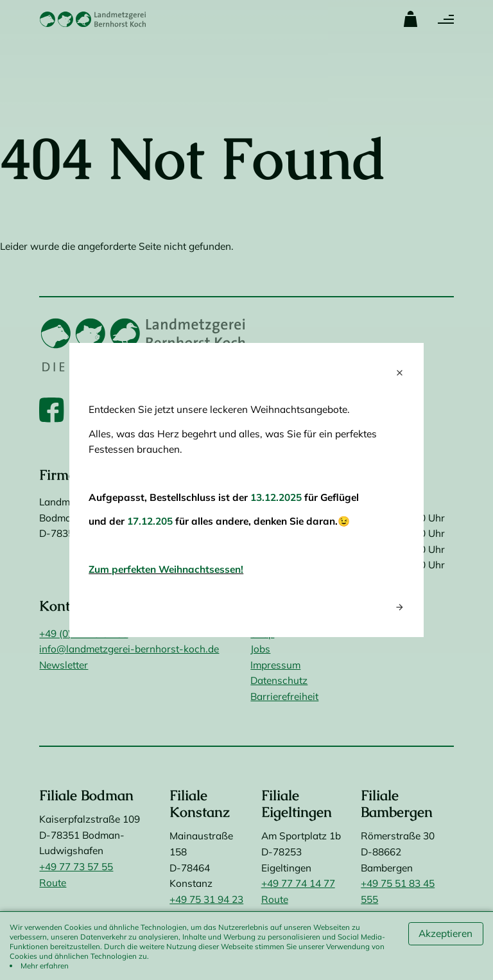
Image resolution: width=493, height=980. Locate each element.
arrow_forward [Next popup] (400, 607)
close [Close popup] (400, 373)
